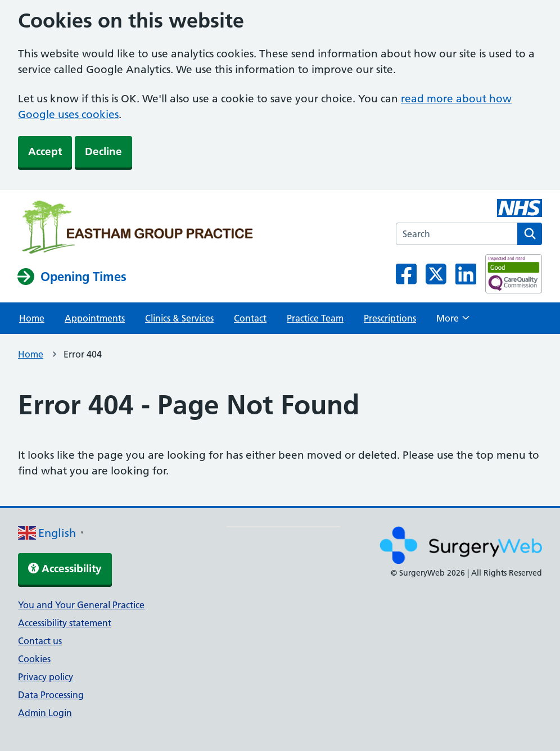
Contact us (40, 641)
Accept (45, 151)
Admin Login (45, 713)
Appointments (95, 318)
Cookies (34, 659)
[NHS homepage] (137, 228)
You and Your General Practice (81, 605)
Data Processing (51, 695)
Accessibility (65, 569)
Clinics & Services (179, 318)
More (453, 322)
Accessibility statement (65, 623)
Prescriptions (390, 318)
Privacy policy (46, 677)
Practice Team (315, 318)
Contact (250, 318)
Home (32, 318)
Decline (103, 151)
